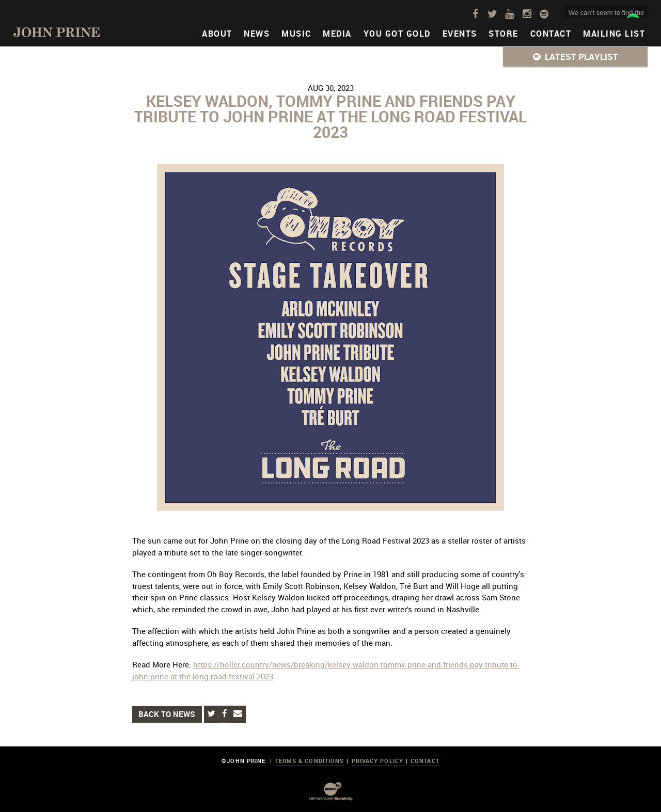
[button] (575, 57)
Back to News (167, 714)
